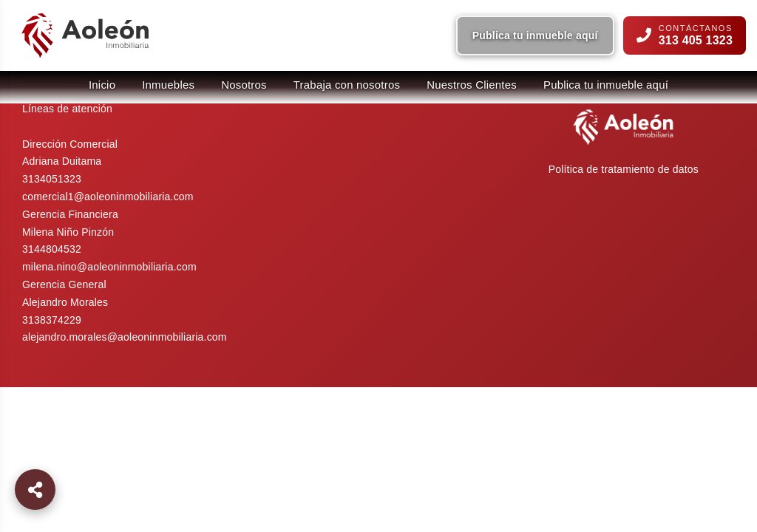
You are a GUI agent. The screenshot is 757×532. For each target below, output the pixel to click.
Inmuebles (168, 85)
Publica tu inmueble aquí (535, 35)
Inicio (102, 85)
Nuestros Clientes (472, 85)
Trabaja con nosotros (347, 85)
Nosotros (244, 85)
